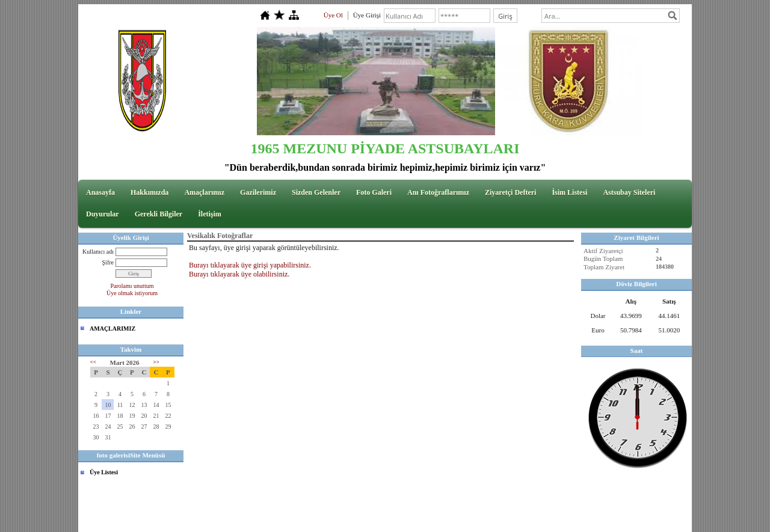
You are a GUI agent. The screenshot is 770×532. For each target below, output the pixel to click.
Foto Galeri (374, 192)
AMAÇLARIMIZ (112, 329)
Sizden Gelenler (316, 192)
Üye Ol (333, 15)
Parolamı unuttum (132, 286)
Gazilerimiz (258, 192)
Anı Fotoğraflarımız (438, 192)
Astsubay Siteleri (629, 192)
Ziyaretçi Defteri (510, 192)
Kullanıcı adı (98, 252)
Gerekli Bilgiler (159, 214)
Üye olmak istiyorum (132, 293)
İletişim (210, 214)
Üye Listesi (104, 472)
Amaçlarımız (204, 192)
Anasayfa (100, 192)
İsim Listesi (569, 192)
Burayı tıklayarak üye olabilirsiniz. (239, 274)
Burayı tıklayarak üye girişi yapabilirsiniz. (250, 265)
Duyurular (103, 214)
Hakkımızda (149, 192)
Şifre (108, 262)
